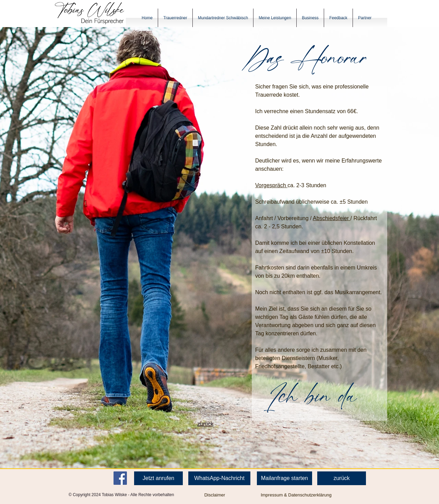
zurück (205, 424)
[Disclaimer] (215, 495)
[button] (175, 18)
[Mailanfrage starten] (284, 478)
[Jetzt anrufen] (158, 478)
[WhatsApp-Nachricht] (219, 478)
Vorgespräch (271, 185)
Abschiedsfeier (331, 218)
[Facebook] (120, 478)
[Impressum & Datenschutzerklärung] (296, 495)
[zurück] (342, 478)
